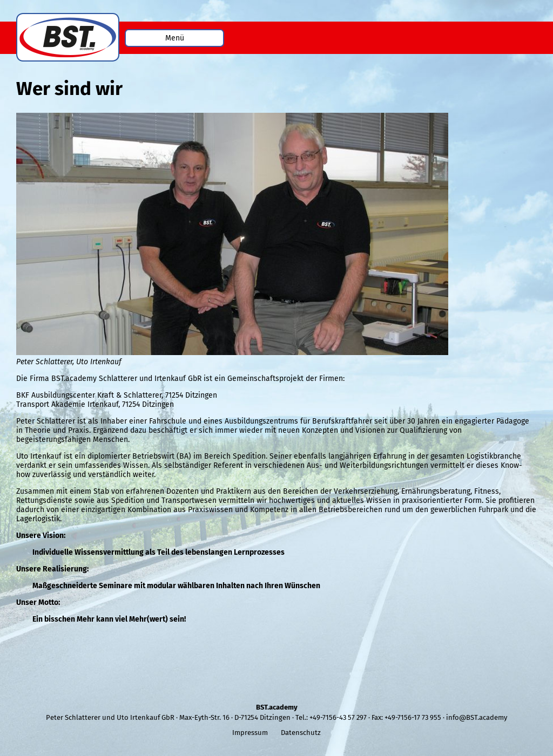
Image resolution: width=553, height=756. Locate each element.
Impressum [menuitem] (250, 733)
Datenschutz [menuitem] (301, 733)
